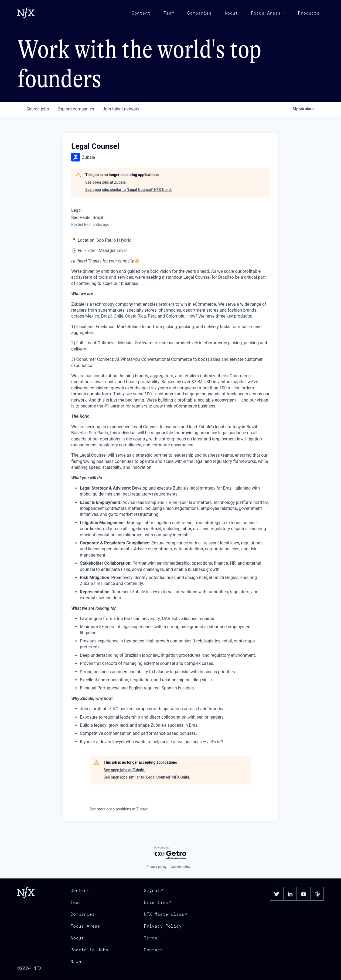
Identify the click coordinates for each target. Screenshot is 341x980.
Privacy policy (156, 867)
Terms (151, 938)
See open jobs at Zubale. (106, 182)
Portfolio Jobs (89, 950)
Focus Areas (268, 13)
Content (141, 13)
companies (76, 109)
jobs (38, 109)
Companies (199, 13)
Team (169, 13)
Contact (153, 950)
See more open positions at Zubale (119, 809)
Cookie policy (180, 867)
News (76, 962)
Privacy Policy (163, 926)
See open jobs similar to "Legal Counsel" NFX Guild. (129, 190)
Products (311, 13)
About (231, 13)
